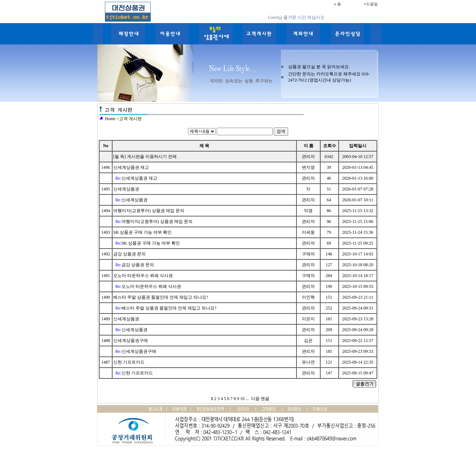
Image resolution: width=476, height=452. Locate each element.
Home (110, 119)
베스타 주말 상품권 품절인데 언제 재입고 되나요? (161, 297)
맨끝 (265, 399)
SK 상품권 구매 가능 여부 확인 (143, 232)
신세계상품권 (127, 189)
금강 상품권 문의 (130, 254)
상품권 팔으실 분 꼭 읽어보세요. (319, 67)
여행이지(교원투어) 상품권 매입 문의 (149, 211)
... (247, 399)
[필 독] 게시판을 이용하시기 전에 (145, 157)
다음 (255, 399)
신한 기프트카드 (129, 362)
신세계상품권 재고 (132, 167)
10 (242, 399)
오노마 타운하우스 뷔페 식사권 (144, 276)
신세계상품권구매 (131, 341)
